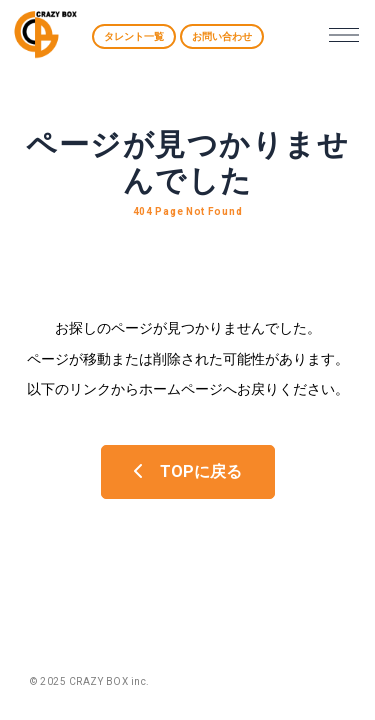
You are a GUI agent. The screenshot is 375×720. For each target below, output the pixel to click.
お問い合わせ (222, 36)
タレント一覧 (134, 36)
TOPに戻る (188, 471)
